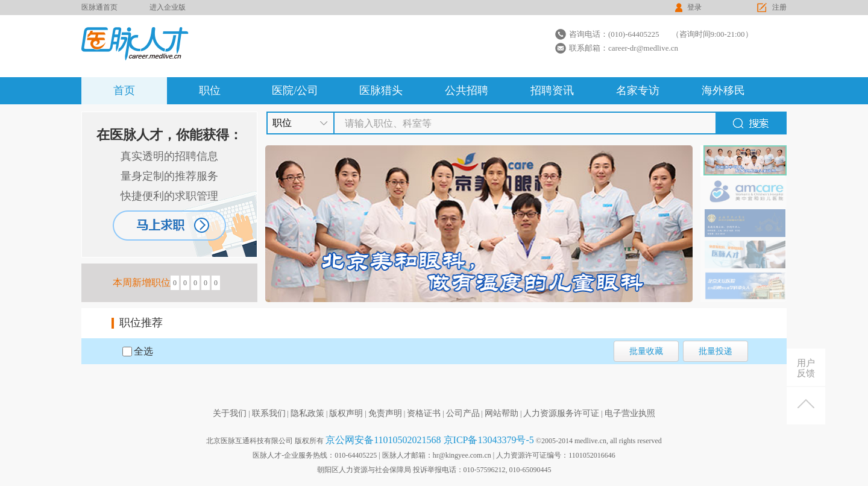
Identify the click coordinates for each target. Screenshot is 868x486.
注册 (779, 7)
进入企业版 (168, 7)
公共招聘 (467, 90)
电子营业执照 (630, 413)
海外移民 (723, 90)
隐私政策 (307, 413)
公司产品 (463, 413)
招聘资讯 (552, 90)
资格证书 (424, 413)
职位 (210, 90)
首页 (124, 90)
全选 (143, 351)
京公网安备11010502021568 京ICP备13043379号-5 (430, 440)
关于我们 (230, 413)
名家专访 (638, 90)
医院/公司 (295, 90)
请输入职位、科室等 (388, 123)
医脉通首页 (99, 7)
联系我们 (269, 413)
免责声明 (385, 413)
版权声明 (346, 413)
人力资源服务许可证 (561, 413)
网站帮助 (502, 413)
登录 (694, 7)
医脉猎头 (381, 90)
